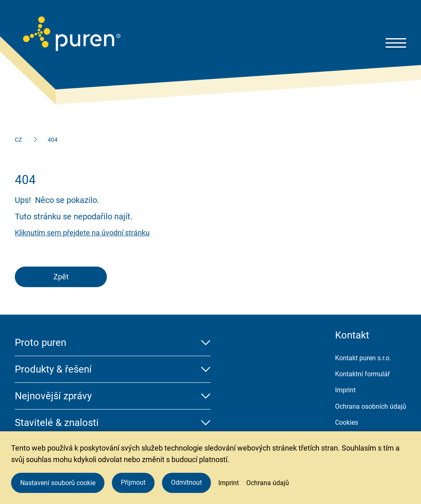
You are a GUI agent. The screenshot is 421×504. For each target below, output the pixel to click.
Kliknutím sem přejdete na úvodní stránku (82, 233)
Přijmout (133, 482)
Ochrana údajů (268, 483)
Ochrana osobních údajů (371, 406)
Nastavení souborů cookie (58, 483)
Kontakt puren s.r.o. (363, 358)
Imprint (345, 390)
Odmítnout (186, 482)
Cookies (347, 422)
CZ (18, 140)
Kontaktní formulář (362, 374)
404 (53, 140)
